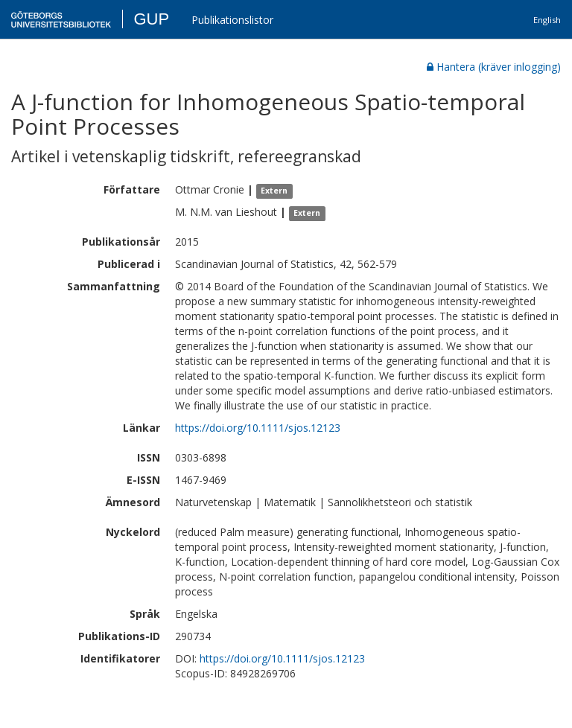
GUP (151, 19)
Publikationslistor (232, 20)
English (547, 20)
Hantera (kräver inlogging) (494, 67)
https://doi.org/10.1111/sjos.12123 (258, 428)
